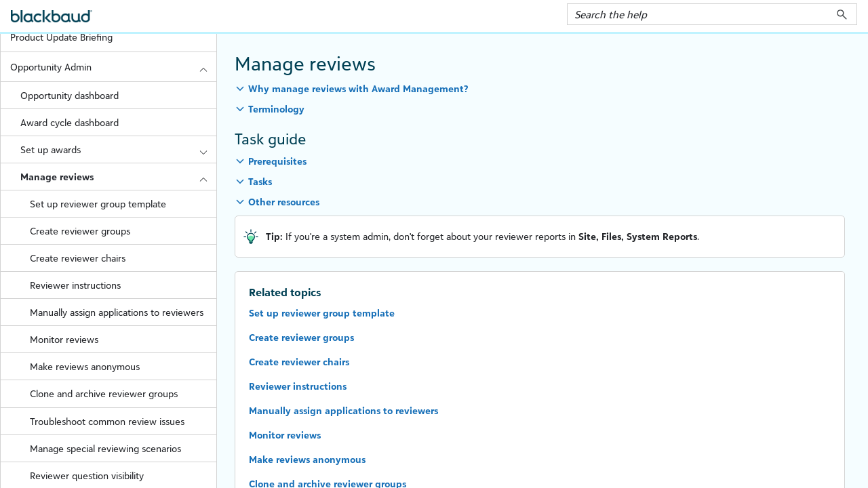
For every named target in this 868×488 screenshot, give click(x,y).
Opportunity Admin (113, 67)
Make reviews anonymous (85, 366)
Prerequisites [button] (277, 161)
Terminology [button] (276, 109)
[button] (842, 14)
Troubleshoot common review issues (107, 421)
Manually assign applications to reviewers (117, 312)
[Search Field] (712, 14)
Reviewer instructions (75, 285)
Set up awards (118, 149)
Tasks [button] (260, 181)
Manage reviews (118, 177)
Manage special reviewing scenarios (105, 448)
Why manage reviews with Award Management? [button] (358, 88)
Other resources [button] (284, 202)
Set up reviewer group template (98, 204)
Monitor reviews (64, 339)
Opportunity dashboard (70, 95)
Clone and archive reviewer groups (104, 393)
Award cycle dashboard (70, 122)
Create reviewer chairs (78, 258)
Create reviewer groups (80, 231)
